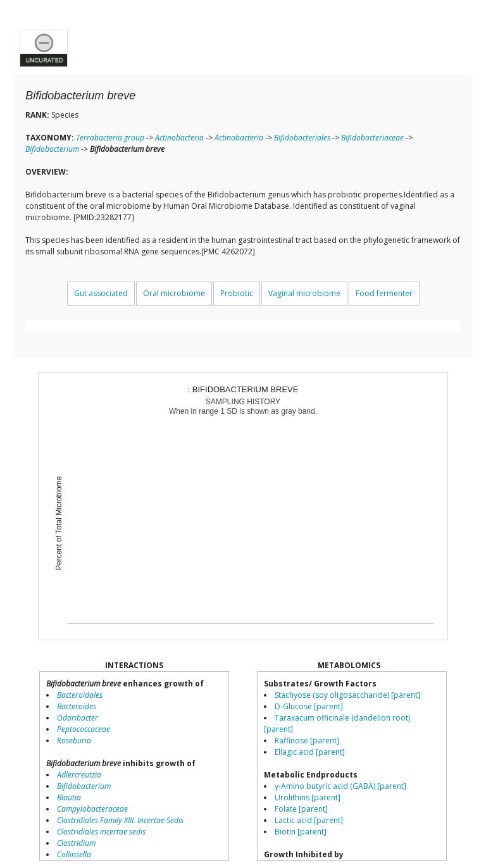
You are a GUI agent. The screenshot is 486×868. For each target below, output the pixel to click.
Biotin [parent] (301, 832)
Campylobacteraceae (92, 809)
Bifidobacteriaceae (372, 138)
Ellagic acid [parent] (310, 752)
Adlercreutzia (79, 775)
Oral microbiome (174, 293)
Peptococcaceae (84, 729)
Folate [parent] (301, 809)
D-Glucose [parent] (309, 706)
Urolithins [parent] (308, 797)
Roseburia (74, 741)
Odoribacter (78, 718)
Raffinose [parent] (307, 741)
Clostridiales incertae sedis (101, 832)
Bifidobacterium (52, 149)
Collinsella (74, 854)
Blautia (69, 797)
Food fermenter (384, 293)
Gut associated (101, 293)
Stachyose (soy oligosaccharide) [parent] (347, 695)
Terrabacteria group (110, 138)
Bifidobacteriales (302, 138)
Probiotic (237, 293)
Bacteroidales (80, 695)
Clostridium (76, 843)
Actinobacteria (179, 138)
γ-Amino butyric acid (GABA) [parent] (340, 786)
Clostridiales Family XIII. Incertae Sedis (120, 820)
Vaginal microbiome (304, 293)
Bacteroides (77, 706)
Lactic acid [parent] (309, 820)
